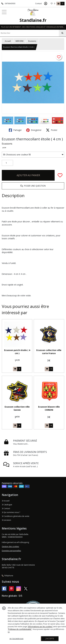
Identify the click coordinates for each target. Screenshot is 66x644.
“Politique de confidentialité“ (20, 629)
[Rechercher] (62, 33)
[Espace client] (46, 4)
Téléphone (7, 576)
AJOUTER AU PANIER (28, 175)
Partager (15, 130)
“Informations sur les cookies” (40, 627)
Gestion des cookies (10, 546)
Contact (38, 3)
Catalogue (7, 505)
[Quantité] (7, 163)
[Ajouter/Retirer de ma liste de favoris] (60, 175)
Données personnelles (11, 551)
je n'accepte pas (16, 639)
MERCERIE (20, 41)
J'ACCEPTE (50, 639)
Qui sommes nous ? (11, 512)
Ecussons (32, 41)
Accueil (8, 41)
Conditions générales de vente (16, 516)
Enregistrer (34, 130)
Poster (52, 130)
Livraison (6, 520)
